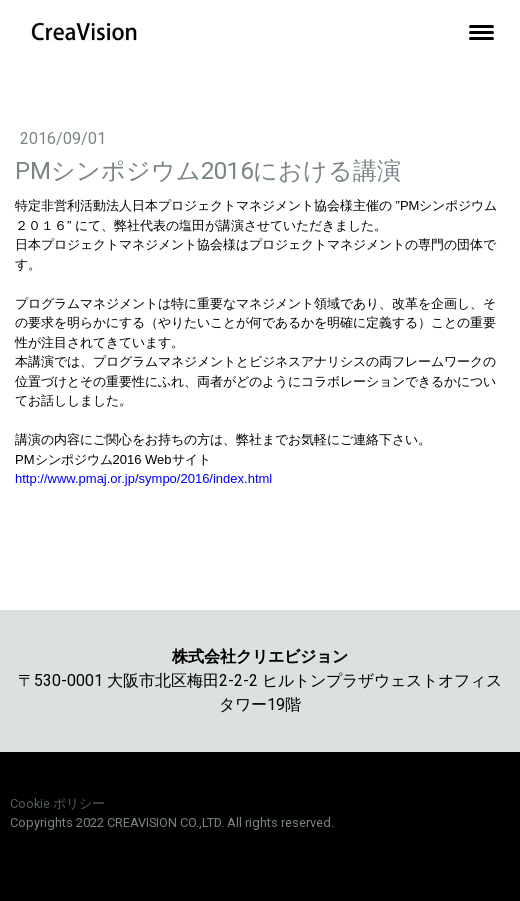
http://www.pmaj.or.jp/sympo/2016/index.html (143, 478)
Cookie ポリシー (57, 803)
